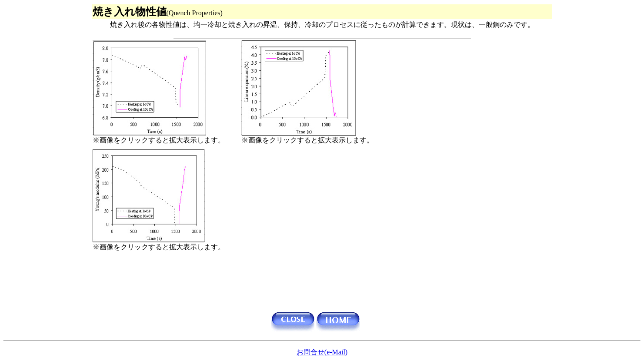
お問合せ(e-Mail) (322, 352)
